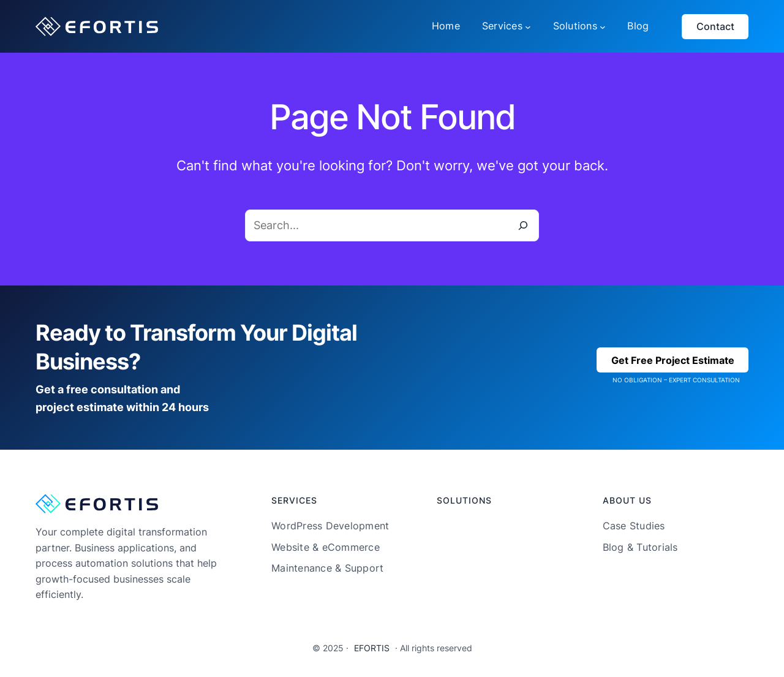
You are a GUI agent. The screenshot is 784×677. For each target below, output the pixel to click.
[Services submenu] (528, 26)
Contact (715, 26)
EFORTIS (372, 648)
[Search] (523, 225)
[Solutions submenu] (603, 26)
